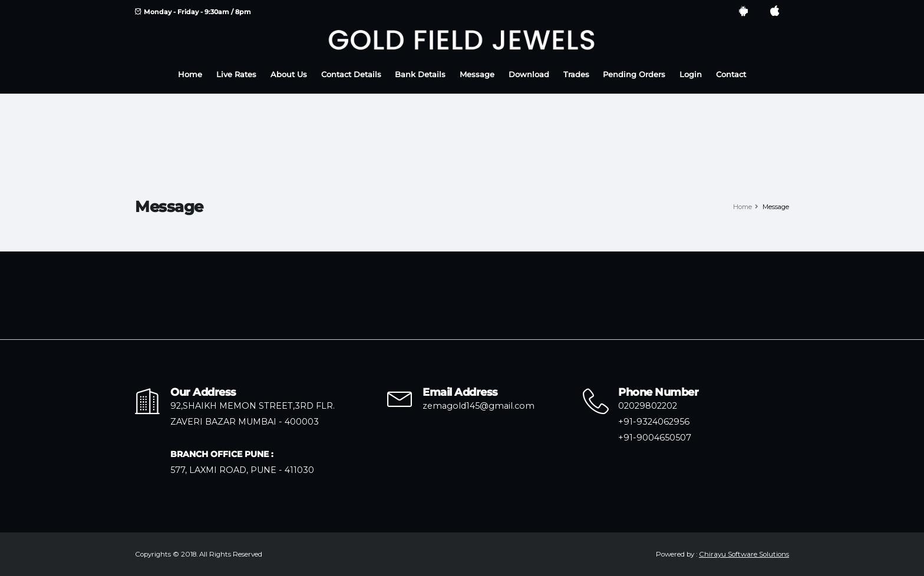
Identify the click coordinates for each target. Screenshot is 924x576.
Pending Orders (634, 75)
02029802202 (648, 406)
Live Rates (236, 75)
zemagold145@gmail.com (478, 406)
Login (691, 75)
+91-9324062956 (654, 422)
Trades (576, 75)
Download (529, 75)
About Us (289, 75)
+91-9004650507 (655, 438)
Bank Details (420, 75)
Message (477, 75)
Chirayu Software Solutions (744, 554)
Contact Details (351, 75)
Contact (731, 75)
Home (190, 75)
